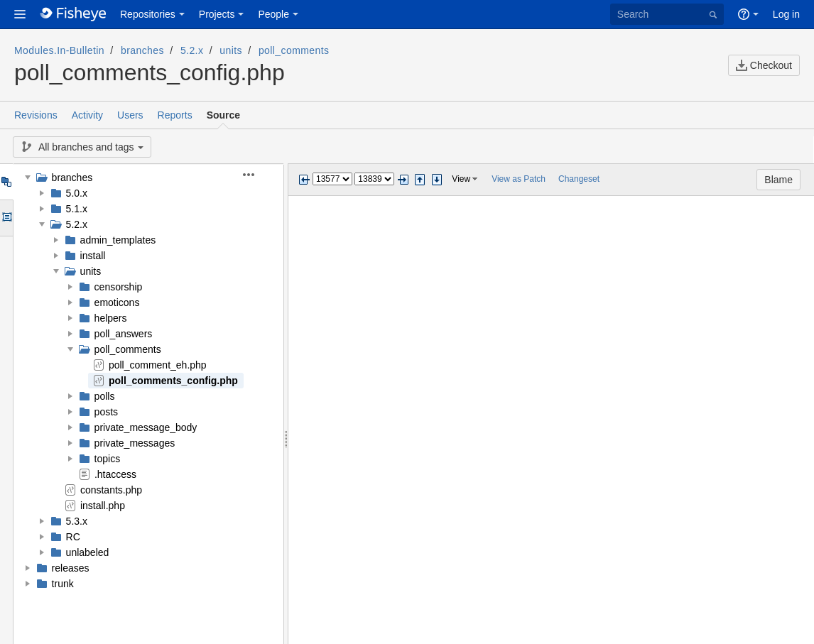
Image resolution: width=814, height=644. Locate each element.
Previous (304, 180)
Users (130, 115)
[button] (20, 14)
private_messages (135, 443)
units (231, 50)
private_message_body (146, 427)
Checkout (764, 65)
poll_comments (294, 50)
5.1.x (77, 209)
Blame (778, 180)
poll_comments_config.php (173, 381)
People (273, 14)
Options (6, 218)
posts (106, 412)
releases (71, 568)
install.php (103, 506)
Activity (87, 115)
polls (105, 396)
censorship (119, 287)
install (93, 256)
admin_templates (118, 240)
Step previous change (420, 180)
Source (223, 115)
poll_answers (124, 334)
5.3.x (77, 521)
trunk (63, 584)
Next (403, 180)
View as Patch (519, 179)
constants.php (111, 490)
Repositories (148, 14)
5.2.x (192, 50)
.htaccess (115, 474)
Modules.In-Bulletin (59, 50)
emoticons (117, 302)
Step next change (437, 180)
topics (108, 459)
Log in (786, 14)
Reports (175, 115)
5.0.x (77, 193)
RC (73, 537)
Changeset (579, 179)
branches (142, 50)
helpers (111, 318)
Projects (217, 14)
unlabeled (88, 552)
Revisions (36, 115)
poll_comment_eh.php (158, 365)
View (461, 179)
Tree (6, 182)
